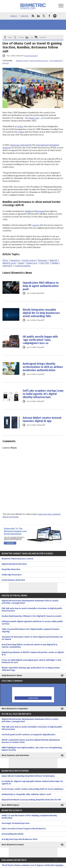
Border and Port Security (39, 61)
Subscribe (25, 16)
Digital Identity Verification (14, 564)
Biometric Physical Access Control (17, 559)
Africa (5, 260)
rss (33, 16)
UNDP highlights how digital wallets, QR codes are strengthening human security (32, 749)
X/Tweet (21, 37)
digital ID (53, 260)
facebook (49, 16)
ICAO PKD (44, 263)
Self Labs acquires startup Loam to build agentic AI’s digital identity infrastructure (43, 394)
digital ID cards (9, 263)
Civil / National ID (56, 61)
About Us (14, 16)
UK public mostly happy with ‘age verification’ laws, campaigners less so (40, 340)
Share (10, 37)
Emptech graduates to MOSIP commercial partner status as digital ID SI (33, 654)
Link (32, 37)
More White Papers (10, 805)
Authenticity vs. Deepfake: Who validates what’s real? (26, 794)
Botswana (40, 211)
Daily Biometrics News (12, 675)
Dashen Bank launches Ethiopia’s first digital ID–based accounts (32, 616)
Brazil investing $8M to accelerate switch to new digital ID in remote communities (29, 646)
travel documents (23, 266)
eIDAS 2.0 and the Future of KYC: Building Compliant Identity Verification (29, 817)
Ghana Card (34, 118)
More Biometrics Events (13, 845)
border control (29, 260)
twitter (44, 16)
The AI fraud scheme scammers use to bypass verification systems (33, 865)
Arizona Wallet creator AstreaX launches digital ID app (42, 419)
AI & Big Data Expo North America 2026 (19, 839)
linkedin (38, 16)
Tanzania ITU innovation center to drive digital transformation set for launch (32, 638)
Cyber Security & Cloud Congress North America (24, 829)
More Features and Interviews (15, 755)
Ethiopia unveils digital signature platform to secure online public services (32, 623)
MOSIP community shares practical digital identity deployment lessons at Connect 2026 (31, 741)
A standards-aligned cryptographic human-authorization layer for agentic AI (32, 783)
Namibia (28, 211)
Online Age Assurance (12, 575)
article (20, 126)
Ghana (21, 132)
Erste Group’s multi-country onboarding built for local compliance (33, 789)
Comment (43, 37)
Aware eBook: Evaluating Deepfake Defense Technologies (28, 776)
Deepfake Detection (11, 569)
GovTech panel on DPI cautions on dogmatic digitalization (28, 735)
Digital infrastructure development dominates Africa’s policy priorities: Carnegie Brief (30, 602)
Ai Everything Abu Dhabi (13, 834)
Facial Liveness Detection (13, 580)
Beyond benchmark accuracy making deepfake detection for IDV (31, 800)
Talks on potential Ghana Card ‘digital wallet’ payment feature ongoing (30, 630)
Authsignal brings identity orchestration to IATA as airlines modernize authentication (43, 367)
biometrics (15, 260)
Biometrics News (22, 61)
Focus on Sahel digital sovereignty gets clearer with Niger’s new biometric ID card (31, 661)
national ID (7, 266)
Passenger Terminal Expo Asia (16, 823)
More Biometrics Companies (15, 709)
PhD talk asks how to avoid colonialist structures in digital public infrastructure (32, 610)
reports (36, 225)
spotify (55, 16)
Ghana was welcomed (20, 145)
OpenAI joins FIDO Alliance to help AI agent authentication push (41, 286)
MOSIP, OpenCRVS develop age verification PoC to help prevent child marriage (31, 669)
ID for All (6, 63)
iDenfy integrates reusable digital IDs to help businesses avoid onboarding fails (41, 313)
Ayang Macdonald (31, 56)
